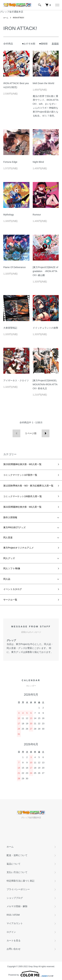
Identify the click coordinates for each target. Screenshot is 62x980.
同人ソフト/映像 (12, 568)
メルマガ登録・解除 (17, 906)
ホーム (6, 18)
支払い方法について (17, 872)
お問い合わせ (14, 949)
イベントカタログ (13, 589)
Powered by (31, 974)
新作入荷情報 (10, 517)
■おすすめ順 (29, 44)
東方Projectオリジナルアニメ (19, 548)
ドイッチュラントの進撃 (45, 328)
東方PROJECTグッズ (14, 527)
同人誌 (7, 579)
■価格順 (43, 44)
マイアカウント (15, 923)
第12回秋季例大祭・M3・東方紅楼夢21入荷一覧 (28, 486)
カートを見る (14, 941)
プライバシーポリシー (18, 889)
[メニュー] (57, 5)
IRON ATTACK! (19, 18)
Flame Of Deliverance (14, 267)
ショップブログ (15, 898)
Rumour (37, 215)
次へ (46, 433)
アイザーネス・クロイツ (16, 380)
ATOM (16, 915)
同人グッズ (9, 558)
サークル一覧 (10, 600)
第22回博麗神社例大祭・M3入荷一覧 (22, 507)
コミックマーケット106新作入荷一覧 (23, 496)
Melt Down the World (43, 83)
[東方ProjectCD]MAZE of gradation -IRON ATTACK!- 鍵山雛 (45, 271)
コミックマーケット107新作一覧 (20, 475)
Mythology (9, 215)
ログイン (11, 932)
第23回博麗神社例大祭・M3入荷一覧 (22, 464)
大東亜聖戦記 (10, 328)
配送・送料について (17, 855)
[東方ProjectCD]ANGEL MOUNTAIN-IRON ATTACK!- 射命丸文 (45, 384)
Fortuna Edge (10, 162)
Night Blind (38, 162)
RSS (9, 915)
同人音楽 (8, 537)
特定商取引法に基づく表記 (21, 881)
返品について (14, 864)
